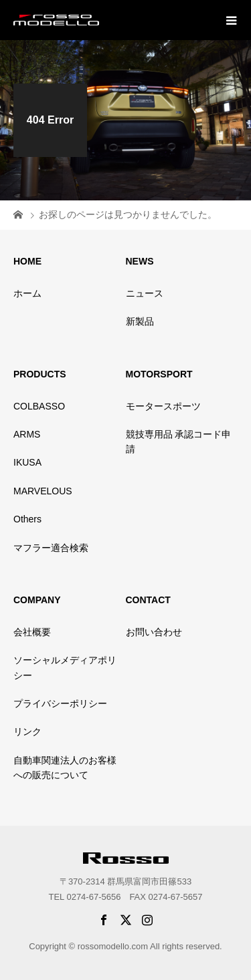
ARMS (27, 434)
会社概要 (32, 632)
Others (27, 519)
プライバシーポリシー (60, 703)
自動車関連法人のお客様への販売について (65, 768)
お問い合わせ (154, 632)
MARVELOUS (43, 491)
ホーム (27, 293)
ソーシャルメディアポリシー (65, 667)
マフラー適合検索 (51, 548)
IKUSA (27, 462)
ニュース (145, 293)
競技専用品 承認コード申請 (179, 442)
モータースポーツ (163, 406)
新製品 (140, 321)
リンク (27, 731)
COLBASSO (39, 406)
